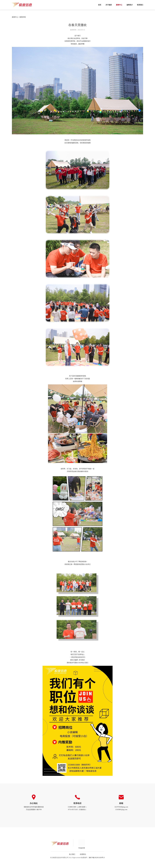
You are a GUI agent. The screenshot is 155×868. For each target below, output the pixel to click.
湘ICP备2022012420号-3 (97, 858)
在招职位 (83, 854)
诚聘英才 (130, 5)
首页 (100, 5)
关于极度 (109, 5)
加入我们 (72, 854)
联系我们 (140, 5)
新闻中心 (119, 5)
